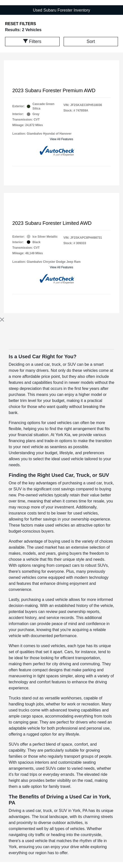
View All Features (61, 139)
